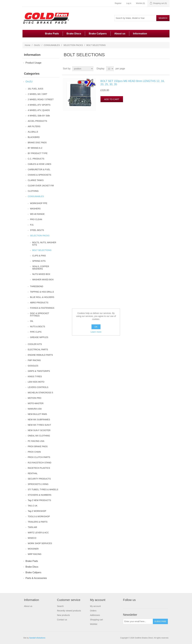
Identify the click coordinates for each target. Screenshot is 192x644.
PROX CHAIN (34, 452)
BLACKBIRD (34, 137)
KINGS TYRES (35, 376)
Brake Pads (52, 34)
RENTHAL (33, 473)
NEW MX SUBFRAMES (39, 420)
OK (96, 327)
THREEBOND (37, 286)
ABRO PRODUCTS (39, 303)
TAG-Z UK (33, 506)
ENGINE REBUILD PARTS (40, 355)
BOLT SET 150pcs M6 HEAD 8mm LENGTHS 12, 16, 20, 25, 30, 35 (133, 83)
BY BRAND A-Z (35, 148)
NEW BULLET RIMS (37, 414)
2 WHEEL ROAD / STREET (41, 99)
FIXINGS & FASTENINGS (42, 308)
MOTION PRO (34, 398)
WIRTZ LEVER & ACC (38, 533)
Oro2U (37, 45)
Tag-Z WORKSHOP (37, 511)
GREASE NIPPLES (39, 337)
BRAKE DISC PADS (37, 143)
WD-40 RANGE (37, 214)
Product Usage (33, 63)
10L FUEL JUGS (35, 89)
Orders (93, 611)
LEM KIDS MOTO (36, 382)
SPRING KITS (39, 261)
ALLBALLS (33, 132)
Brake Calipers (98, 34)
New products (63, 615)
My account (95, 606)
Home (28, 45)
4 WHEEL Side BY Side (39, 116)
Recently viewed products (69, 611)
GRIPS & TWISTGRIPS (39, 371)
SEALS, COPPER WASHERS (41, 268)
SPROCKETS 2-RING (38, 484)
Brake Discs (74, 34)
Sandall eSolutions (37, 638)
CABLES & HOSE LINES (39, 164)
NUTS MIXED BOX (41, 274)
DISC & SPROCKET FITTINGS (40, 315)
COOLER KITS (35, 344)
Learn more (96, 332)
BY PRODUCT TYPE (38, 153)
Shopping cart (96, 620)
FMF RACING (34, 360)
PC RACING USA (36, 441)
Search (60, 606)
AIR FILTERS (34, 126)
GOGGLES (33, 366)
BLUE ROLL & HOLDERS (42, 297)
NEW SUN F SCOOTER (39, 430)
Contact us (62, 620)
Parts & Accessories (36, 578)
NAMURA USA (35, 409)
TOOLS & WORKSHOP (39, 516)
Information (140, 34)
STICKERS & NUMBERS (40, 495)
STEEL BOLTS (37, 230)
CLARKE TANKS (36, 180)
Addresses (95, 615)
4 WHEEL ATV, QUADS (39, 110)
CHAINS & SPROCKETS (39, 175)
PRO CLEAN (36, 219)
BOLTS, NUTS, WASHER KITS (44, 244)
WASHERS (35, 209)
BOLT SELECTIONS (42, 250)
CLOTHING (33, 191)
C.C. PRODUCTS (36, 159)
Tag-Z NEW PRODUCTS (39, 500)
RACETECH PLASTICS (39, 468)
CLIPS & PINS (39, 256)
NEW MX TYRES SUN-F (39, 425)
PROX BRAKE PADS (38, 446)
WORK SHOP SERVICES (40, 543)
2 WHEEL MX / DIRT (37, 94)
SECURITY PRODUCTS (39, 479)
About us (120, 34)
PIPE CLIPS (36, 332)
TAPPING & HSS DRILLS (42, 292)
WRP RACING (35, 554)
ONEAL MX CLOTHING (39, 436)
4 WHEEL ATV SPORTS (39, 105)
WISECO (32, 538)
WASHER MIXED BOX (43, 280)
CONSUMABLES (52, 45)
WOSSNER (33, 549)
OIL (32, 321)
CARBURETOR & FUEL (39, 169)
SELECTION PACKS (73, 45)
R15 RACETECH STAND (40, 463)
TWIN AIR (32, 527)
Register (118, 3)
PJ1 (32, 225)
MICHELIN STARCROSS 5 (40, 393)
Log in (129, 3)
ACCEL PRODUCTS (37, 121)
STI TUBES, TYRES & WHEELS (43, 490)
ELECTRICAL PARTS (38, 350)
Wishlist (94, 624)
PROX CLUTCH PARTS (39, 457)
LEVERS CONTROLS (38, 387)
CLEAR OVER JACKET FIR (41, 186)
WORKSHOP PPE (39, 203)
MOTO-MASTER (36, 403)
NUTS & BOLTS (37, 326)
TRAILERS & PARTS (38, 522)
